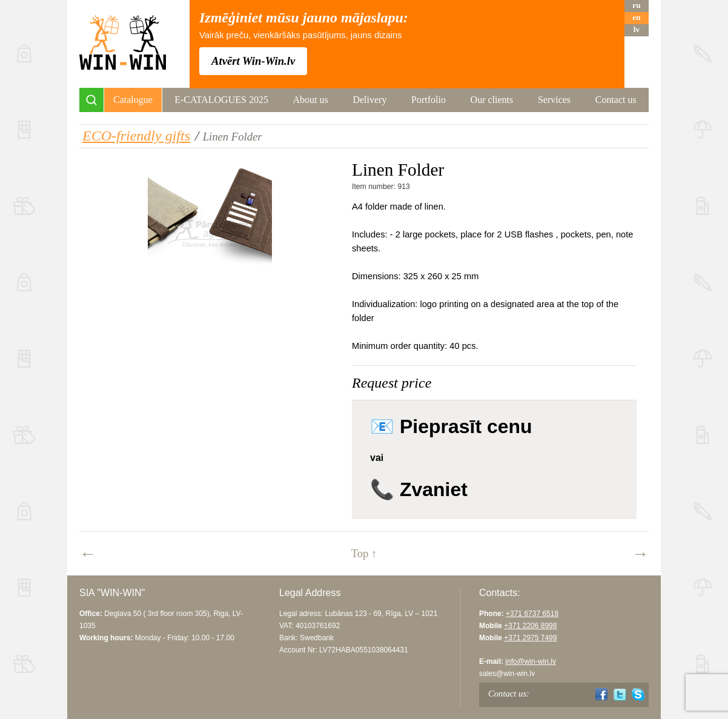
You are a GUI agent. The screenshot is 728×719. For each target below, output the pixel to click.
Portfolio (429, 100)
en (636, 17)
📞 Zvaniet (419, 489)
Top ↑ (364, 553)
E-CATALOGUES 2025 (221, 100)
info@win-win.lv (531, 661)
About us (311, 100)
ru (636, 5)
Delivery (369, 100)
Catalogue (133, 100)
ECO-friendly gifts (136, 136)
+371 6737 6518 (532, 614)
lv (637, 29)
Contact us (616, 100)
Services (554, 100)
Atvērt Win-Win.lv (253, 61)
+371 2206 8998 (530, 626)
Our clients (492, 100)
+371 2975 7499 (530, 638)
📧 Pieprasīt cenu (451, 426)
